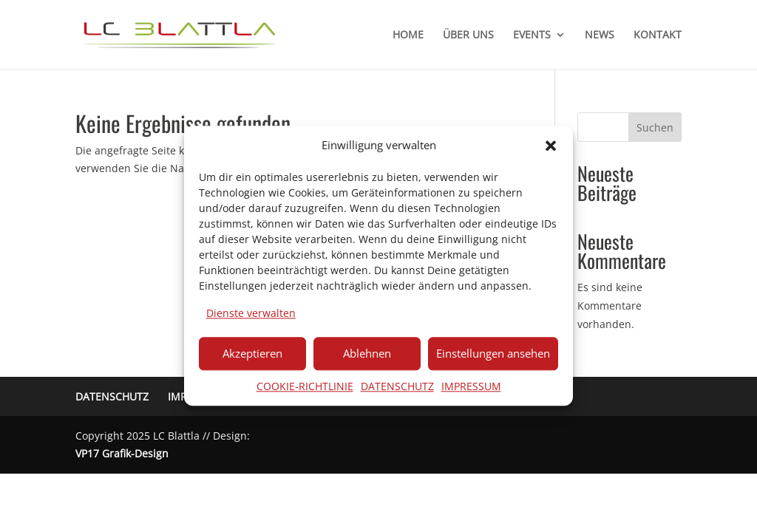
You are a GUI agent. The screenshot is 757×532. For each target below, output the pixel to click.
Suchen (655, 127)
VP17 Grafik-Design (122, 453)
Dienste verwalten (251, 313)
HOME (408, 35)
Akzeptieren (252, 353)
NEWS (600, 35)
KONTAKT (658, 35)
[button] (551, 146)
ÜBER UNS (468, 35)
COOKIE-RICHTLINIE (305, 386)
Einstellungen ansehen (493, 353)
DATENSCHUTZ (397, 386)
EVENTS (532, 35)
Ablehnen (367, 353)
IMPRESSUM (471, 386)
